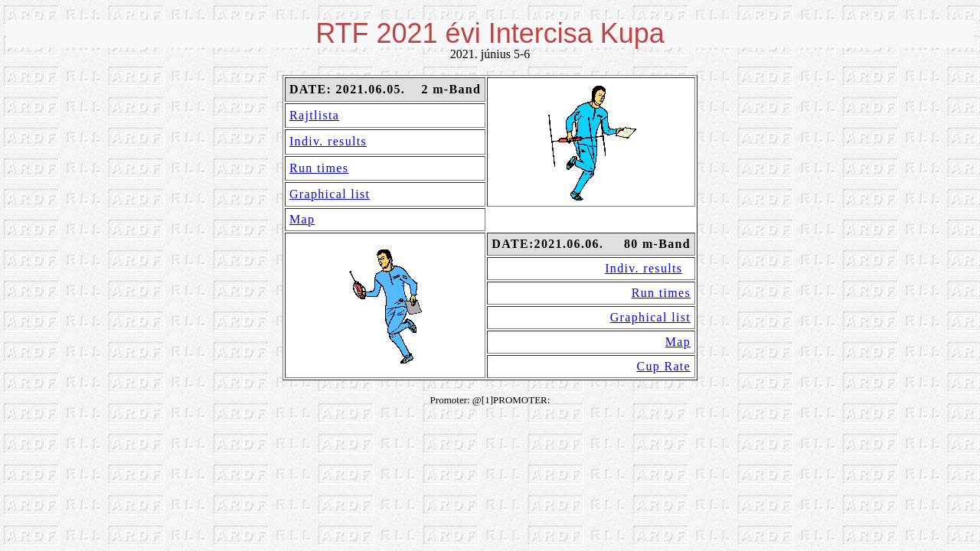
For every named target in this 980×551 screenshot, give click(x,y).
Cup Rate (663, 366)
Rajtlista (314, 115)
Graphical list (330, 194)
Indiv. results (328, 141)
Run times (319, 168)
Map (302, 219)
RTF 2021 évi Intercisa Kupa (490, 33)
